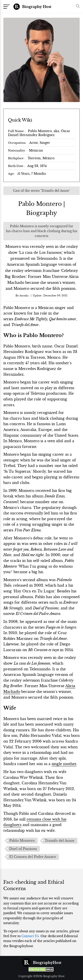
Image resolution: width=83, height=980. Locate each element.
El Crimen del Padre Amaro (33, 857)
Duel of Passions (23, 849)
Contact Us (30, 936)
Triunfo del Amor (60, 841)
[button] (77, 7)
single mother (64, 764)
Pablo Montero (22, 841)
